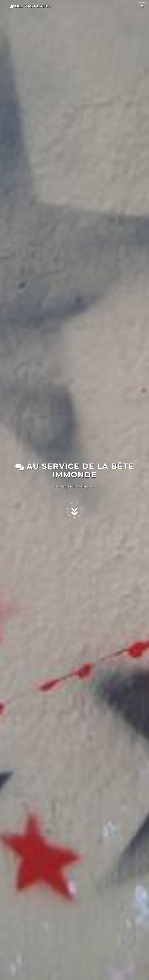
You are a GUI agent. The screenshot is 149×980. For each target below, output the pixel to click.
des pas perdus (30, 6)
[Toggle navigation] (142, 6)
